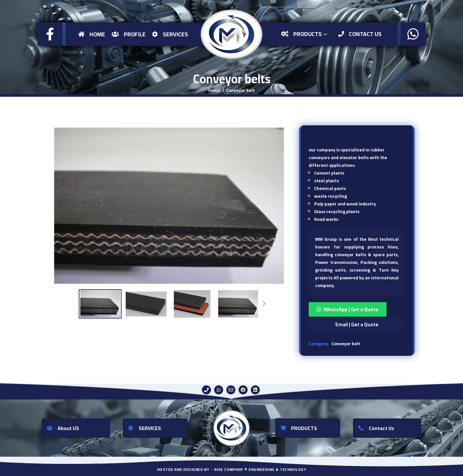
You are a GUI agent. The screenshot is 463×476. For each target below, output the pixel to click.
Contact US (360, 34)
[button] (357, 309)
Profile (129, 34)
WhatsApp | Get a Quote (351, 309)
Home (92, 34)
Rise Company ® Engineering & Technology (260, 469)
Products (305, 34)
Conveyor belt (240, 90)
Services (170, 34)
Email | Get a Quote (357, 324)
